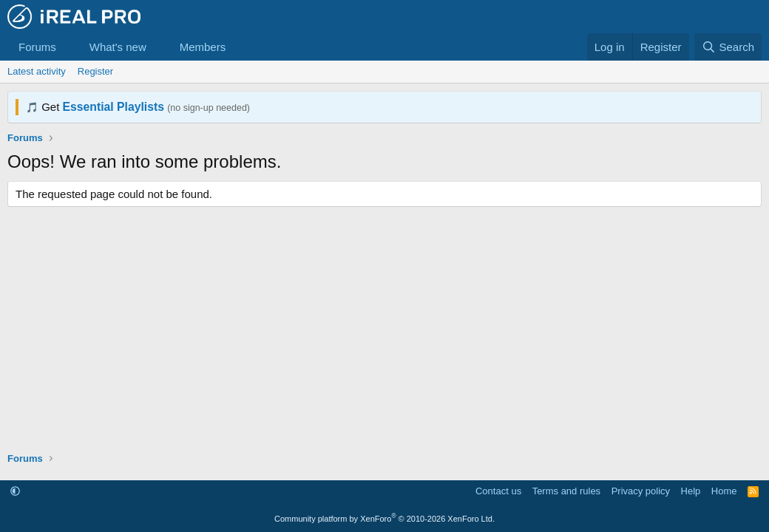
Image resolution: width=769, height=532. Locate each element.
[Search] (728, 47)
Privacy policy (641, 491)
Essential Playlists (114, 107)
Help (691, 491)
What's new (118, 47)
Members (203, 47)
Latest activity (37, 71)
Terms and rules (566, 491)
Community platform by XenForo (384, 519)
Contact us (498, 491)
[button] (68, 47)
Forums (37, 47)
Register (95, 71)
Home (724, 491)
